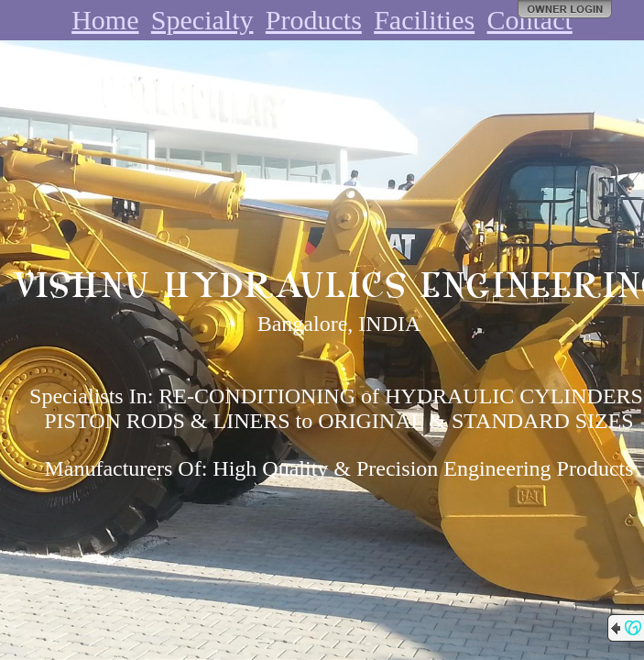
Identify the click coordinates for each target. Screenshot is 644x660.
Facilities (424, 20)
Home (105, 20)
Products (314, 20)
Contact (530, 20)
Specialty (202, 20)
